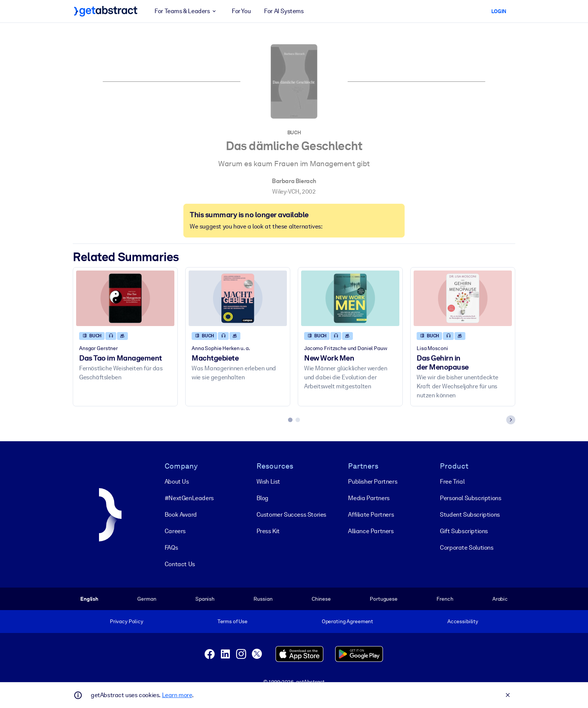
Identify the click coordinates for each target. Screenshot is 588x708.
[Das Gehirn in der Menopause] (463, 298)
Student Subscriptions (470, 514)
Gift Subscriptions (464, 531)
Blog (262, 498)
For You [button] (241, 11)
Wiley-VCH (286, 192)
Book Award (181, 514)
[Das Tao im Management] (125, 298)
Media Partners (369, 498)
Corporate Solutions (466, 547)
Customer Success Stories (291, 514)
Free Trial (452, 481)
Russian (263, 598)
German (147, 598)
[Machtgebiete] (238, 298)
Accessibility (463, 621)
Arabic (500, 598)
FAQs (171, 547)
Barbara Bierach (294, 181)
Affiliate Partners (371, 514)
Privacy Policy (127, 621)
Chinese (321, 598)
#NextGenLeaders (189, 498)
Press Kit (268, 531)
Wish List (268, 481)
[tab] (290, 420)
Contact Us (180, 564)
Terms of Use (232, 621)
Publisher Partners (373, 481)
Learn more (177, 695)
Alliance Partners (371, 531)
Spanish (205, 598)
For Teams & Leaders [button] (186, 11)
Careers (175, 531)
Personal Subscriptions (470, 498)
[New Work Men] (350, 298)
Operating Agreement (347, 621)
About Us (177, 481)
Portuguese (384, 598)
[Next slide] (511, 420)
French (445, 598)
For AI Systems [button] (284, 11)
